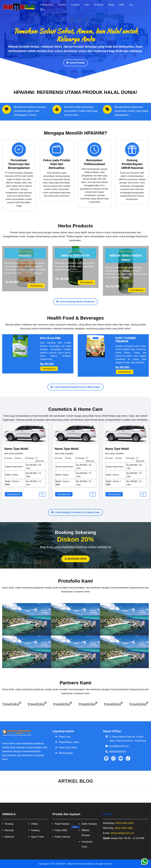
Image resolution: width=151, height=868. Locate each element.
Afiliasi (35, 824)
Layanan (75, 5)
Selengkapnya (36, 286)
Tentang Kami (47, 5)
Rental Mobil (66, 753)
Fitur (87, 5)
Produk (62, 5)
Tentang (9, 824)
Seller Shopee (89, 824)
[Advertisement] (75, 847)
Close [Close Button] (75, 827)
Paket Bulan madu (69, 742)
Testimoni (99, 5)
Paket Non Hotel (68, 748)
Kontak (108, 814)
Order (122, 5)
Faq (131, 5)
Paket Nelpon (62, 824)
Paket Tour (65, 737)
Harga (111, 5)
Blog (42, 9)
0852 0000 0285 (125, 823)
